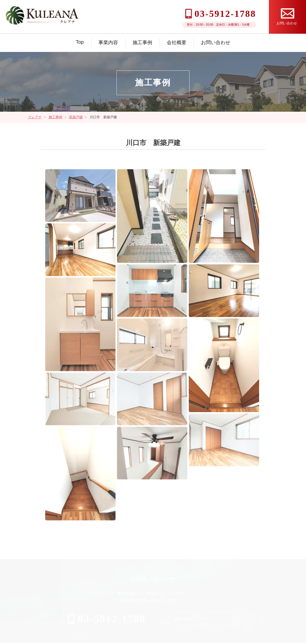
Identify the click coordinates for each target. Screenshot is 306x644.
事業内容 (108, 42)
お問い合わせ (216, 42)
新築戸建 (76, 117)
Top (80, 42)
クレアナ (35, 117)
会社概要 (177, 42)
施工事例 (142, 42)
